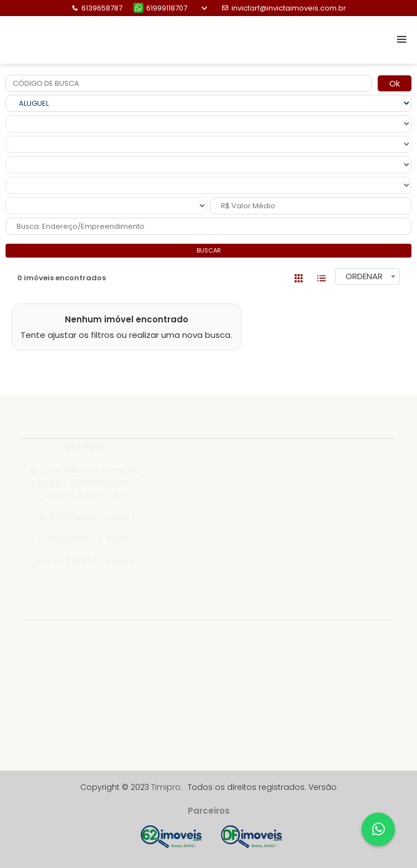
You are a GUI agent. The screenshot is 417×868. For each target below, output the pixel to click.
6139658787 (97, 8)
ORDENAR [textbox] (364, 276)
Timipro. (167, 787)
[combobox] (367, 276)
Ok (395, 83)
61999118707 (160, 8)
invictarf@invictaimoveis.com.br (284, 8)
